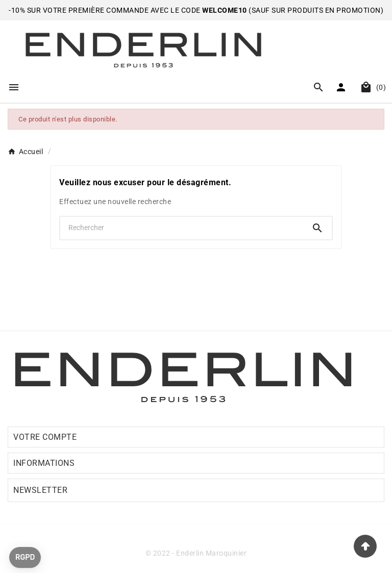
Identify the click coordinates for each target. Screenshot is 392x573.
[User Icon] (342, 87)
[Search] (317, 228)
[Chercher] (182, 228)
